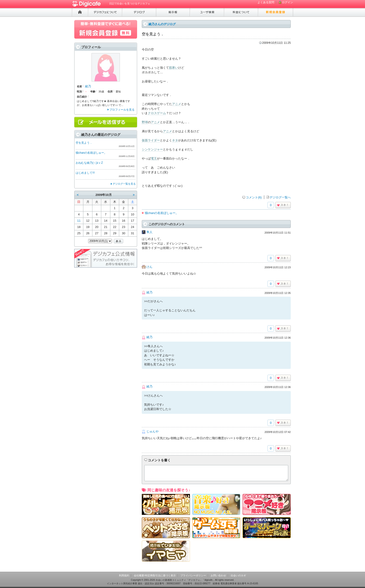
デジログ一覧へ (280, 197)
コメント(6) (254, 197)
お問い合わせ (218, 575)
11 (79, 221)
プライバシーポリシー (193, 575)
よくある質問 (266, 2)
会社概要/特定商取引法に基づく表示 (155, 575)
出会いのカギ (238, 575)
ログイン (287, 2)
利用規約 (124, 575)
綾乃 (149, 292)
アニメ (177, 104)
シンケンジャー (152, 149)
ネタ (175, 140)
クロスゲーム (157, 113)
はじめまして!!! (85, 173)
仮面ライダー (151, 140)
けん (149, 267)
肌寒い (174, 68)
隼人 (149, 232)
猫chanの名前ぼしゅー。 (162, 213)
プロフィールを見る (122, 110)
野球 (145, 122)
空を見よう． (84, 143)
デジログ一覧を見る (124, 184)
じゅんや (152, 431)
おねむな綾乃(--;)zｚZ (89, 163)
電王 (154, 158)
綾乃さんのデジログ (162, 24)
